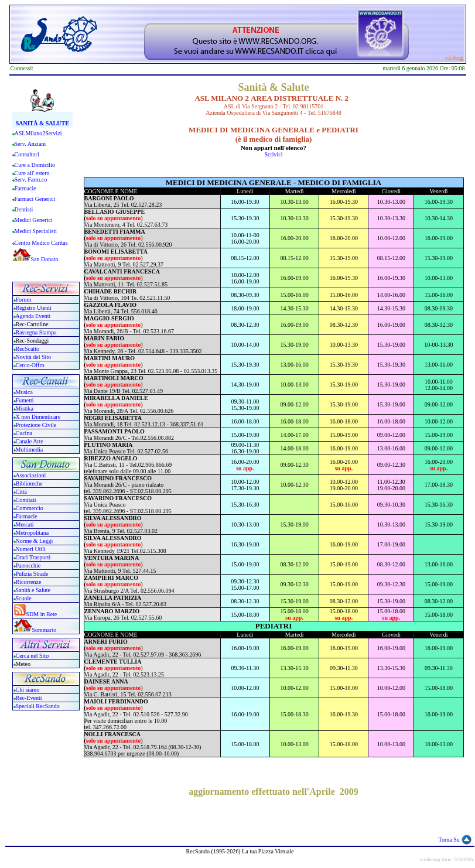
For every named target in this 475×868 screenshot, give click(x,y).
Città (21, 492)
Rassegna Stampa (36, 332)
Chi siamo (28, 690)
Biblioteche (29, 483)
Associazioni (31, 475)
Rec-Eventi (29, 698)
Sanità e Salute (33, 590)
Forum (24, 300)
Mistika (25, 409)
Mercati (25, 524)
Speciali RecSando (38, 706)
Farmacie (27, 516)
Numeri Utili (32, 549)
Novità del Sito (34, 357)
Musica (24, 392)
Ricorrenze (29, 582)
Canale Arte (30, 441)
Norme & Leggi (35, 541)
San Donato (45, 259)
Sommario (45, 630)
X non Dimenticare (38, 417)
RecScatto (28, 349)
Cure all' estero (32, 173)
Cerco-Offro (30, 365)
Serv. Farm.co (31, 180)
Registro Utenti (34, 308)
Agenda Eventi (33, 316)
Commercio (30, 508)
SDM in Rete (42, 614)
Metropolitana (33, 533)
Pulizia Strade (32, 574)
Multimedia (30, 450)
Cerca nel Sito (33, 656)
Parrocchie (28, 565)
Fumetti (25, 400)
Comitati (26, 500)
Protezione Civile (36, 425)
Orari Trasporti (33, 557)
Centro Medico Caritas (41, 243)
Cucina (24, 433)
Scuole (24, 598)
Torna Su (449, 840)
